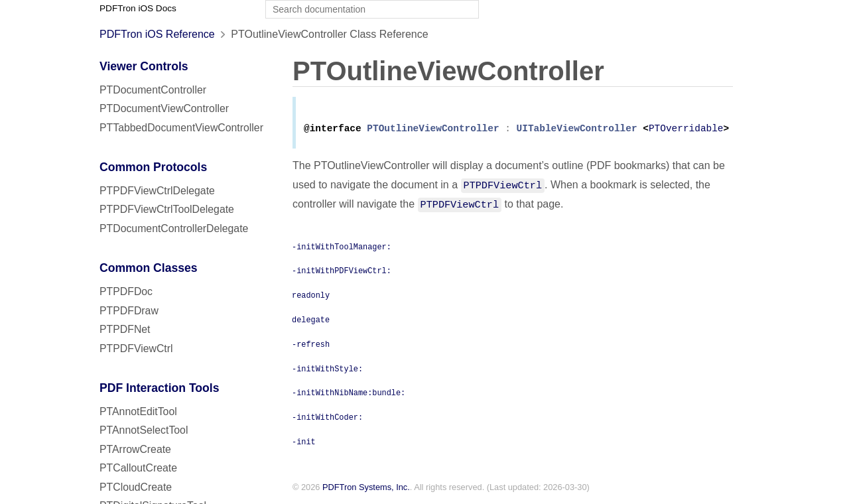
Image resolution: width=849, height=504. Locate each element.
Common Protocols (153, 167)
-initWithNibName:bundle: (349, 395)
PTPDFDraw (129, 311)
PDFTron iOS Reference (157, 34)
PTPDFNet (125, 329)
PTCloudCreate (136, 487)
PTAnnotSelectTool (144, 430)
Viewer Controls (144, 66)
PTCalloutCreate (138, 468)
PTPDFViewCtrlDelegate (157, 191)
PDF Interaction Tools (160, 388)
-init (304, 444)
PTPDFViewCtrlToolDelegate (167, 209)
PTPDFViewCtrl (136, 348)
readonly (311, 297)
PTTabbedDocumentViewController (181, 128)
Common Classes (149, 268)
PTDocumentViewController (164, 108)
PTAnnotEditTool (138, 411)
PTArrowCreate (135, 449)
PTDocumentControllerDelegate (174, 228)
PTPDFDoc (126, 291)
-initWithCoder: (327, 419)
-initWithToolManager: (342, 249)
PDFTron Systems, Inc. (366, 490)
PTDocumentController (153, 90)
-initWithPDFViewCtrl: (342, 273)
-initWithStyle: (327, 371)
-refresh (311, 346)
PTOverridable (686, 131)
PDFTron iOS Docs (138, 8)
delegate (311, 322)
